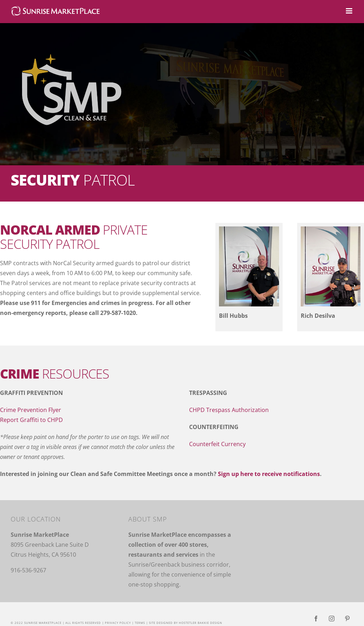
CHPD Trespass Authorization (229, 410)
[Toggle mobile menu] (350, 11)
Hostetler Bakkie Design (200, 623)
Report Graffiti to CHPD (31, 420)
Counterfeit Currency (217, 444)
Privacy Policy (118, 623)
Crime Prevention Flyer (31, 410)
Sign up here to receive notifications (269, 474)
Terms (140, 623)
